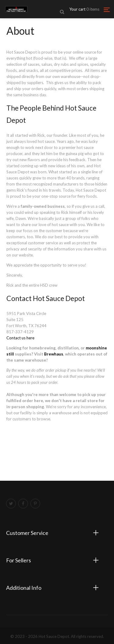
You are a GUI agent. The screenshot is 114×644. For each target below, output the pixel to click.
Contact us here (20, 338)
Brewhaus (54, 354)
